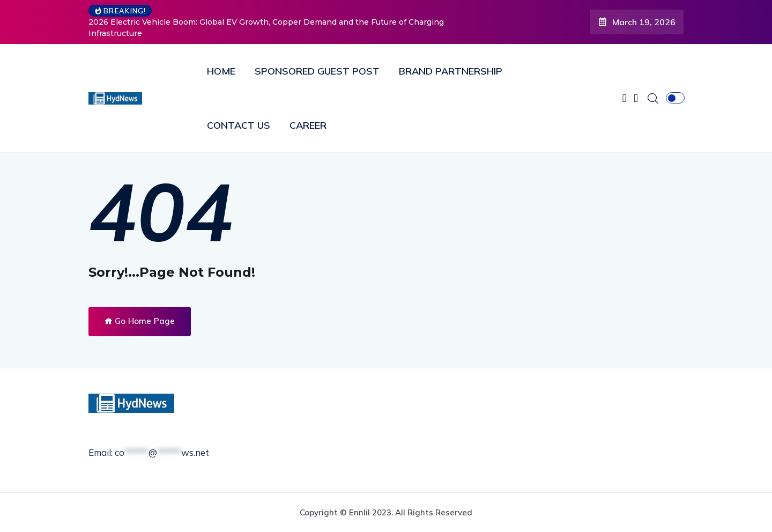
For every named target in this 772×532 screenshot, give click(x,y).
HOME (221, 71)
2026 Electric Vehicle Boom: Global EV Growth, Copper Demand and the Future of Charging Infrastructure (266, 28)
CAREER (308, 125)
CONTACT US (239, 125)
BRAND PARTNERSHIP (451, 71)
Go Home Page (140, 321)
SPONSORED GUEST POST (317, 71)
